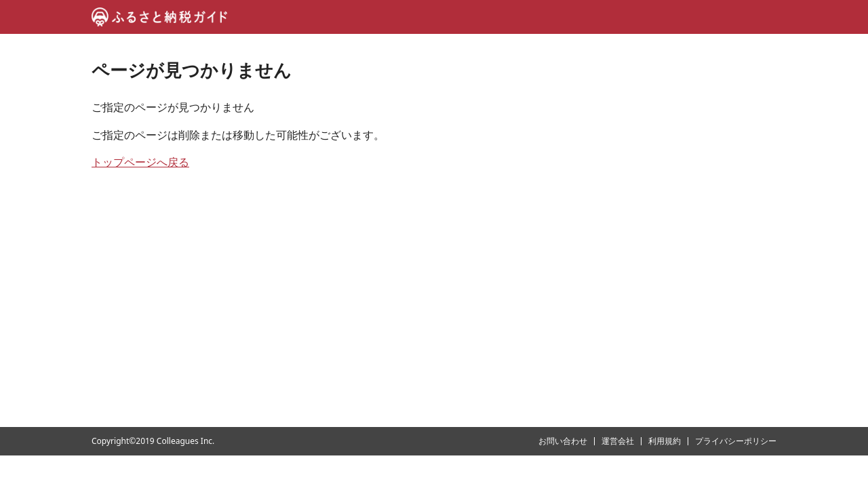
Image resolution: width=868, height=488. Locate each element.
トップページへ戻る (140, 162)
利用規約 (665, 441)
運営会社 (618, 441)
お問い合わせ (563, 441)
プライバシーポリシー (736, 441)
